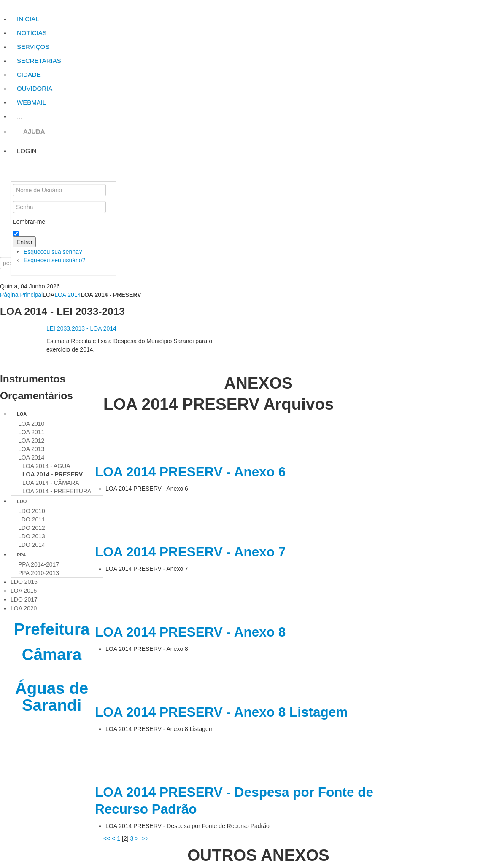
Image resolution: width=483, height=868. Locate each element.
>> (146, 838)
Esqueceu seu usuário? (54, 260)
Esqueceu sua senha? (53, 252)
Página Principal (21, 295)
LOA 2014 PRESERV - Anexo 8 (190, 632)
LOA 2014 (67, 295)
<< (107, 838)
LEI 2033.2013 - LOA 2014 (81, 328)
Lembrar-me (29, 222)
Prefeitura (52, 629)
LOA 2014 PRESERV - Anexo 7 (190, 552)
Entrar (24, 242)
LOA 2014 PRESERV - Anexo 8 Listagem (221, 712)
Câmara (52, 654)
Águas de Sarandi (52, 697)
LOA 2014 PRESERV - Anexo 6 (190, 472)
